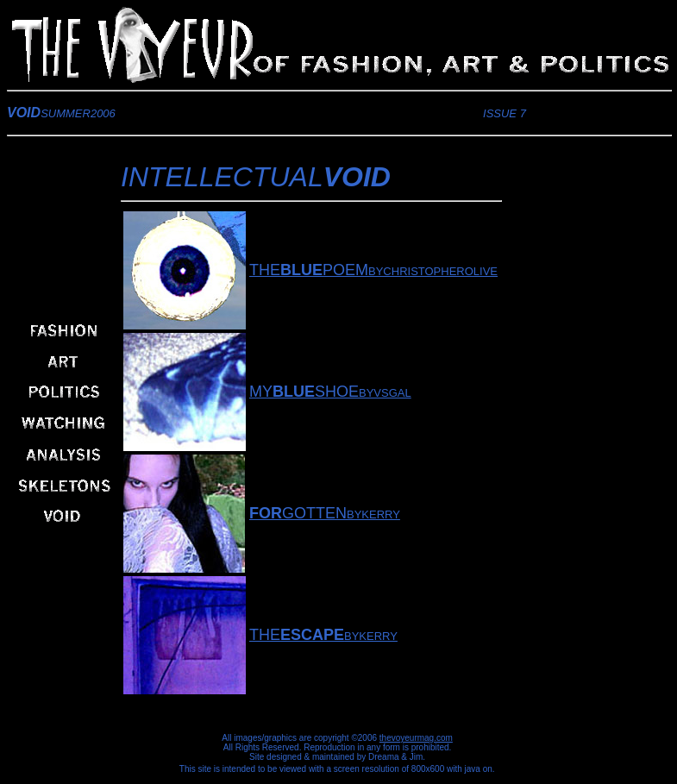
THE (297, 635)
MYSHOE (304, 392)
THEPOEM (309, 270)
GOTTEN (298, 513)
